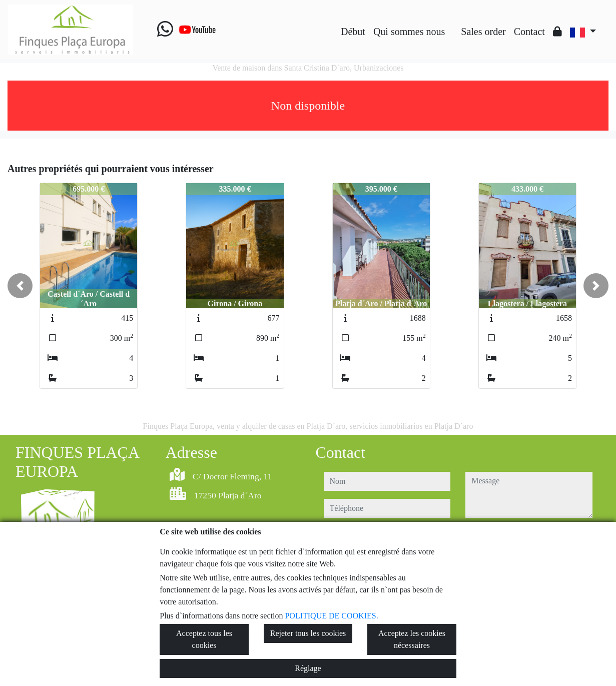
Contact (529, 32)
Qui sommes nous (409, 32)
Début (353, 32)
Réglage (308, 668)
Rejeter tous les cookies (308, 633)
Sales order (483, 32)
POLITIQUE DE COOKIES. (331, 616)
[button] (20, 286)
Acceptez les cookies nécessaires (412, 639)
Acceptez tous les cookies (204, 639)
